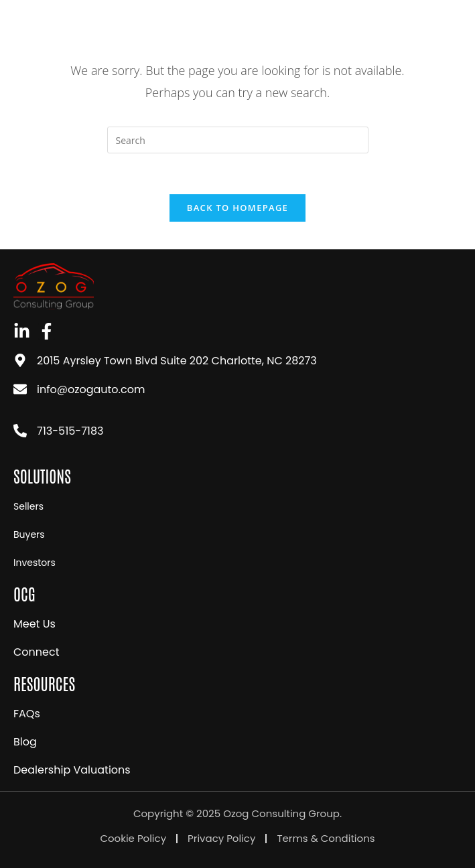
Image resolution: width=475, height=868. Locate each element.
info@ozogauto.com (91, 389)
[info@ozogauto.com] (20, 389)
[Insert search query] (238, 140)
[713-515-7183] (20, 431)
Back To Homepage (237, 208)
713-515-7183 (70, 431)
